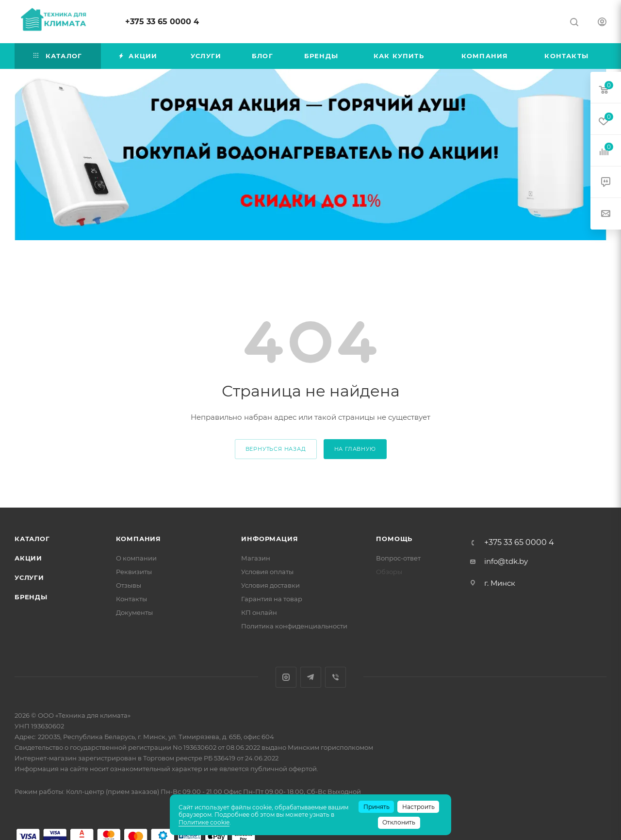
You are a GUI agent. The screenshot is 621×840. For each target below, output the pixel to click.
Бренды (31, 597)
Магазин (256, 558)
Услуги (29, 577)
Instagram (286, 677)
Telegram (311, 677)
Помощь (394, 539)
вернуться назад (276, 449)
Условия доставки (270, 585)
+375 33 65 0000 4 (162, 22)
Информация (270, 539)
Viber (335, 677)
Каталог (32, 539)
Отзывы (129, 585)
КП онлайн (259, 612)
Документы (134, 612)
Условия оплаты (267, 572)
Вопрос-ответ (398, 558)
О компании (136, 558)
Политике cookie (204, 822)
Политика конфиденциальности (294, 626)
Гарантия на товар (272, 599)
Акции (28, 558)
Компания (139, 539)
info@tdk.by (506, 561)
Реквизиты (134, 572)
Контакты (131, 599)
